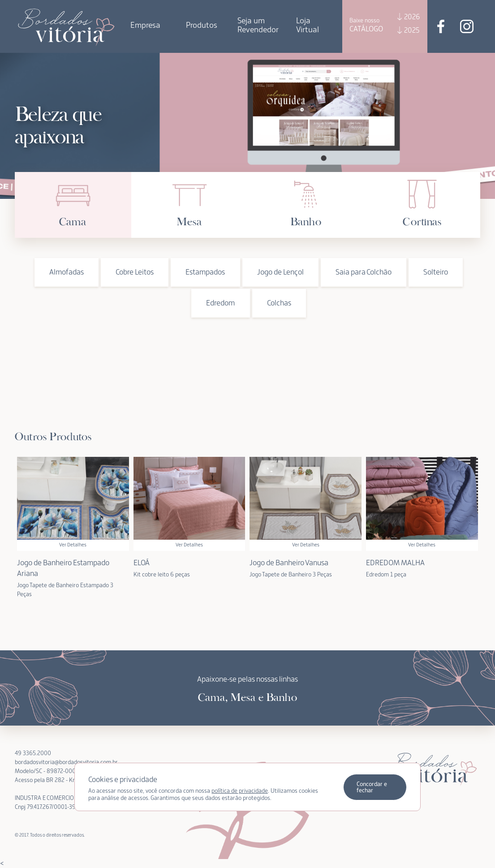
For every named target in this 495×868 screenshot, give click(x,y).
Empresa (145, 25)
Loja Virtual (308, 25)
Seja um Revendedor (258, 25)
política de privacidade (240, 791)
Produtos (202, 25)
